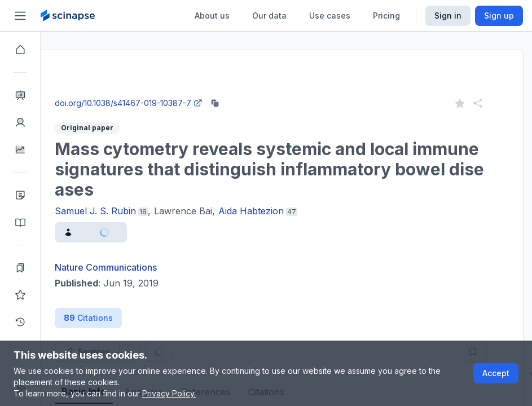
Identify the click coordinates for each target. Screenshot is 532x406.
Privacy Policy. (169, 393)
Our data (269, 16)
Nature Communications (146, 267)
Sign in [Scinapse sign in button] (448, 16)
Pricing (386, 16)
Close (147, 92)
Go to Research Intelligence (241, 92)
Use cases (330, 16)
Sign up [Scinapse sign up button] (499, 16)
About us (212, 16)
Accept (496, 373)
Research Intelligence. (148, 67)
